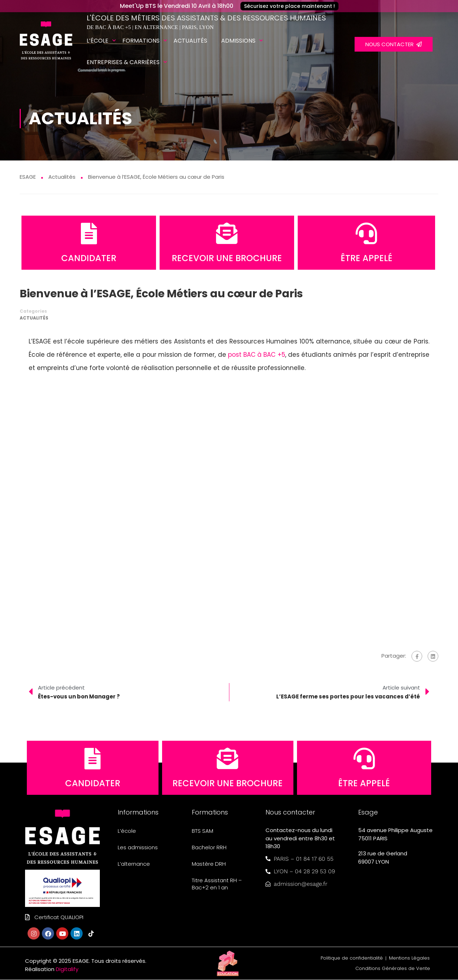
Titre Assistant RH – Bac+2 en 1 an (217, 884)
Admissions (238, 41)
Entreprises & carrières (123, 62)
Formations (141, 41)
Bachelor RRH (209, 848)
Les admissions (138, 848)
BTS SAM (203, 831)
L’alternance (134, 864)
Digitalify (67, 969)
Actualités (190, 41)
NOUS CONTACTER (394, 44)
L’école (98, 41)
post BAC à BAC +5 (257, 355)
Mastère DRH (209, 864)
